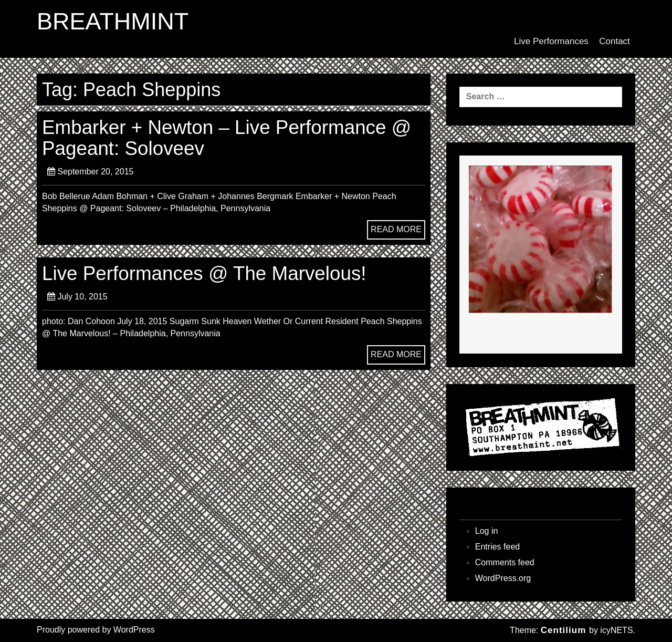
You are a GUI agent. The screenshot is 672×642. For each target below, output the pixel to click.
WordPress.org (503, 578)
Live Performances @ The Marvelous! (204, 273)
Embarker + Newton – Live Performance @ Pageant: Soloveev (227, 138)
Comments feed (505, 562)
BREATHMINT (113, 22)
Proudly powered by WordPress (96, 630)
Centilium (563, 630)
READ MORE (396, 229)
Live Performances (551, 41)
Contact (615, 41)
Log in (487, 531)
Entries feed (497, 547)
